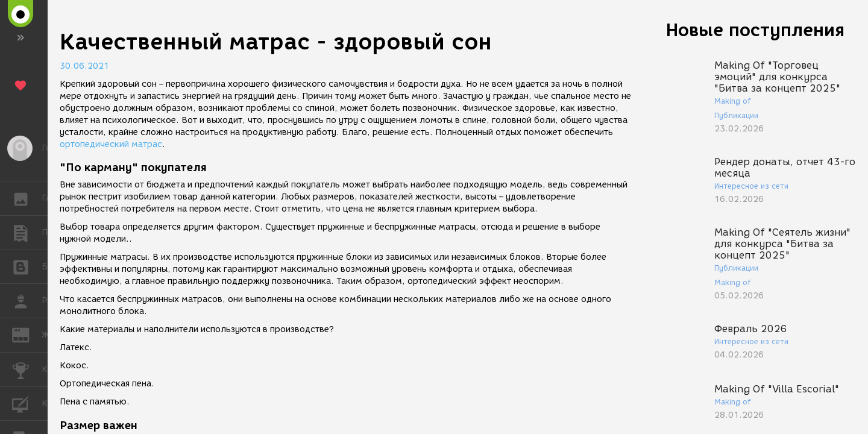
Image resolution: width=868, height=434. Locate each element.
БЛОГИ (27, 266)
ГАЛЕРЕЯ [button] (27, 198)
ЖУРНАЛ (27, 334)
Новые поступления (755, 30)
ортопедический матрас (111, 144)
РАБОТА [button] (27, 301)
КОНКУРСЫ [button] (27, 370)
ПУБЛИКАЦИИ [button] (27, 233)
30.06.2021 (84, 66)
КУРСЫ (27, 403)
